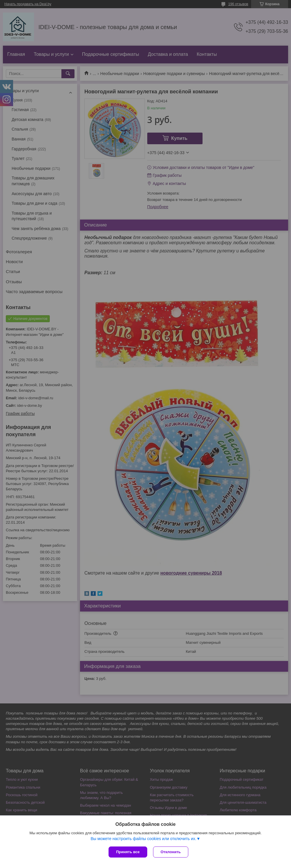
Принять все (128, 852)
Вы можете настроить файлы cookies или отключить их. (143, 839)
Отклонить (171, 852)
